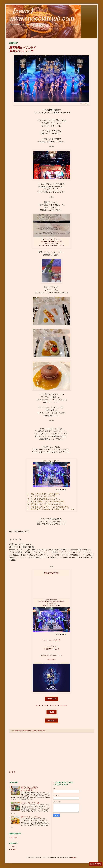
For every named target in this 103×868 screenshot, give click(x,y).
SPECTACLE (41, 731)
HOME (13, 847)
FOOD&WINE (27, 731)
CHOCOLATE (19, 731)
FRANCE (34, 731)
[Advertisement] (51, 752)
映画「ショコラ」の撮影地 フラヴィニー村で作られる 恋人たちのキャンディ (29, 789)
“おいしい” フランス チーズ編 (30, 803)
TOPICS (14, 849)
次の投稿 (12, 772)
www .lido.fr (51, 660)
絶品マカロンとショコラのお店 (31, 817)
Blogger (73, 858)
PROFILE (14, 838)
